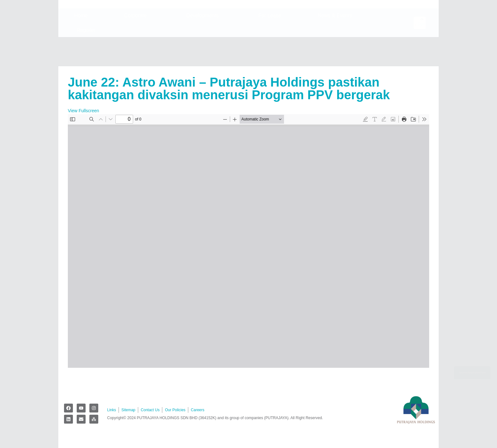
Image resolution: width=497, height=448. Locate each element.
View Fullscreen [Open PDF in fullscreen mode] (84, 111)
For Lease (270, 44)
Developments (204, 44)
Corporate (137, 44)
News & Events (336, 44)
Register (88, 59)
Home (81, 44)
